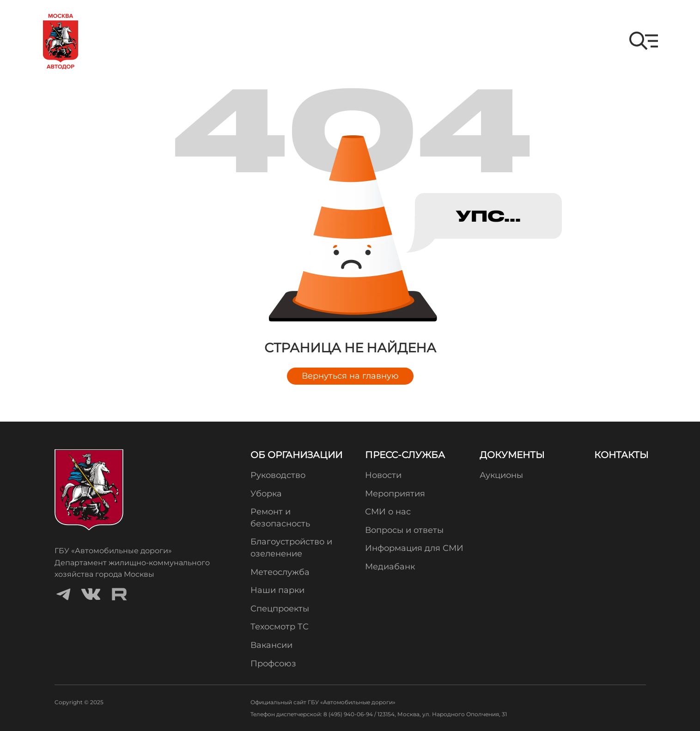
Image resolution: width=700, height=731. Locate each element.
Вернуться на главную (350, 376)
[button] (644, 41)
